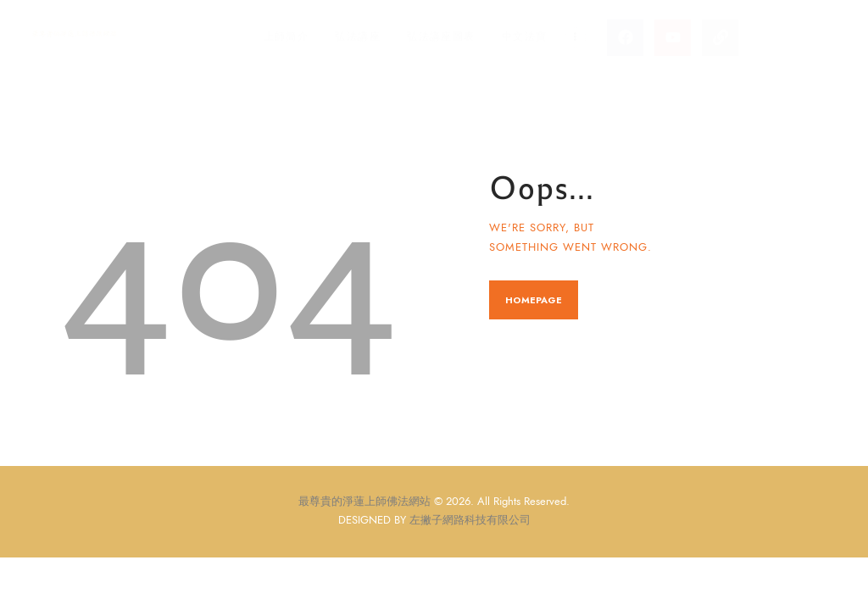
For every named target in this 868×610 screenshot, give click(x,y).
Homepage (534, 300)
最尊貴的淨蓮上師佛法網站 (364, 502)
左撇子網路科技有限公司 (470, 520)
